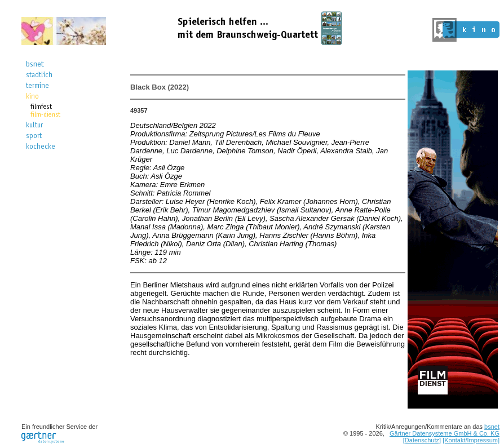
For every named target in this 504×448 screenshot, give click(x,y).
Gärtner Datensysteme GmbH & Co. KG (445, 433)
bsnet (492, 427)
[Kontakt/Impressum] (471, 440)
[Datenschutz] (422, 440)
